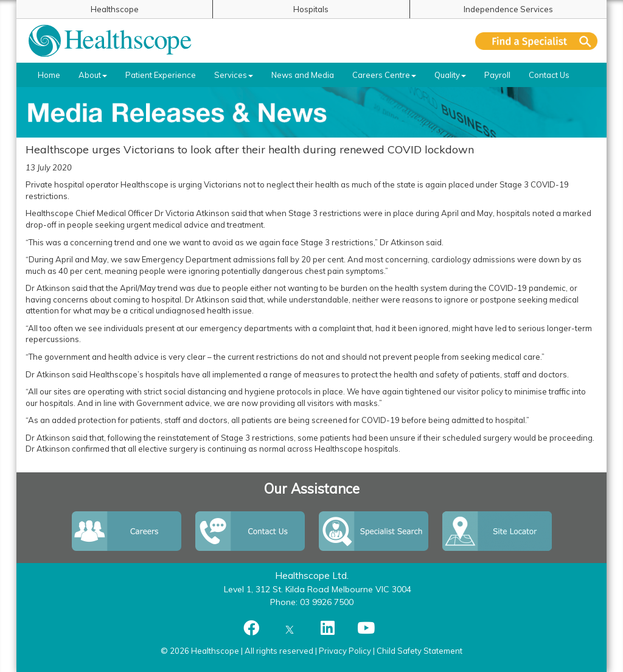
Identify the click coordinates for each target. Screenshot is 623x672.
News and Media (303, 75)
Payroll (497, 75)
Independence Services (508, 9)
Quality (450, 75)
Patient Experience (161, 75)
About (93, 75)
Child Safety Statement (419, 651)
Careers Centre (384, 75)
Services (234, 75)
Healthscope (115, 9)
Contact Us (549, 75)
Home (49, 75)
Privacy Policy (345, 651)
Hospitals (311, 9)
